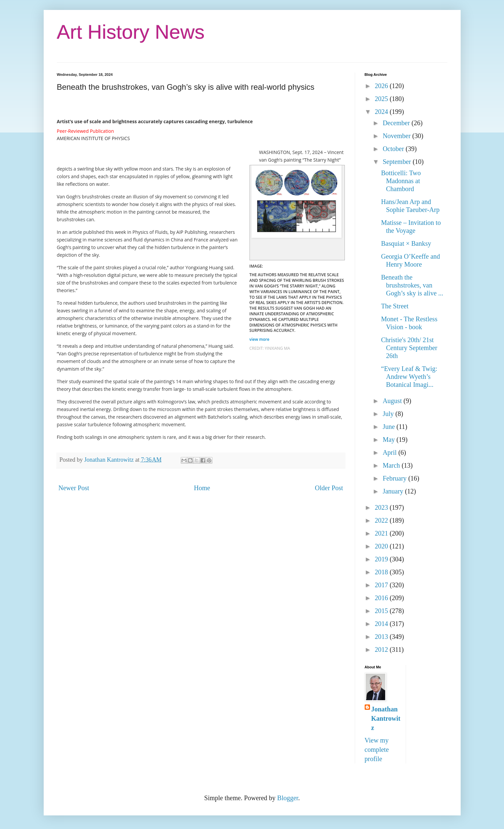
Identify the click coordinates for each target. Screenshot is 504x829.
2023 (382, 507)
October (394, 149)
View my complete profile (377, 750)
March (392, 465)
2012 (382, 649)
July (389, 414)
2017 (382, 585)
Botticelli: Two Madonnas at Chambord (401, 181)
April (390, 452)
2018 (382, 572)
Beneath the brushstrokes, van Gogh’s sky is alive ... (412, 285)
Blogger (288, 798)
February (395, 478)
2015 (382, 611)
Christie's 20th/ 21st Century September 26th (409, 348)
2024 (382, 112)
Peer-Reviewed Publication (86, 131)
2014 (382, 624)
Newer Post (74, 488)
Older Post (329, 488)
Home (202, 488)
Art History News (131, 32)
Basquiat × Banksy (406, 243)
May (389, 440)
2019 (382, 559)
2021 (382, 533)
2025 (382, 99)
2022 (382, 520)
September (398, 162)
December (397, 123)
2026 (382, 86)
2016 (382, 598)
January (394, 491)
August (393, 401)
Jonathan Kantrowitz (386, 718)
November (397, 136)
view (260, 339)
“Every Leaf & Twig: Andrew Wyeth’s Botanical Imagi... (409, 377)
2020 (382, 546)
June (389, 427)
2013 (382, 637)
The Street (395, 306)
